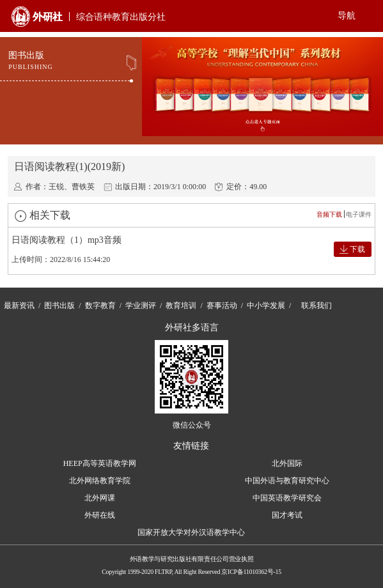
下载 (357, 249)
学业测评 (141, 306)
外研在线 (100, 515)
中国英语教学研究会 (287, 498)
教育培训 (181, 306)
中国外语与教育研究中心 (287, 481)
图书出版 (59, 306)
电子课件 (359, 214)
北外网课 (100, 498)
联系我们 (317, 306)
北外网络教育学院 (100, 481)
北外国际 (287, 463)
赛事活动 (222, 306)
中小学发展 (266, 306)
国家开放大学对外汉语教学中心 (191, 532)
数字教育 (100, 306)
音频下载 (329, 214)
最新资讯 (19, 306)
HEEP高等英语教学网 (100, 463)
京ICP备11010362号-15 (251, 572)
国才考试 (287, 515)
